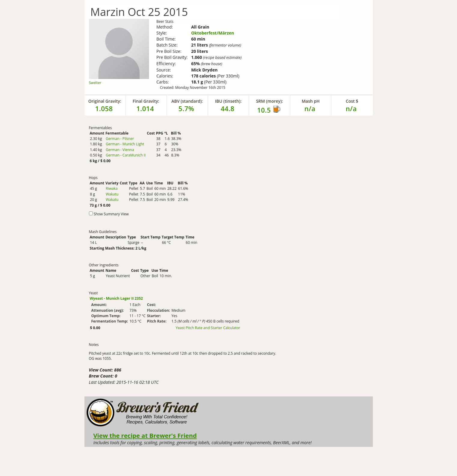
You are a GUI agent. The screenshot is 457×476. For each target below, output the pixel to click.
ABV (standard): (187, 101)
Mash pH (311, 101)
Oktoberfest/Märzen (213, 33)
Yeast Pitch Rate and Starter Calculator (208, 328)
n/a (351, 108)
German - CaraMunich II (126, 155)
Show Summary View (111, 214)
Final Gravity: (146, 101)
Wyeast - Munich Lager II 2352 (116, 298)
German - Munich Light (125, 144)
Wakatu (112, 194)
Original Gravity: (105, 101)
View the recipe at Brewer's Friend (145, 435)
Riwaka (112, 188)
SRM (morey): (269, 101)
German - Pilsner (120, 139)
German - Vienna (120, 150)
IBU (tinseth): (228, 101)
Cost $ (352, 101)
